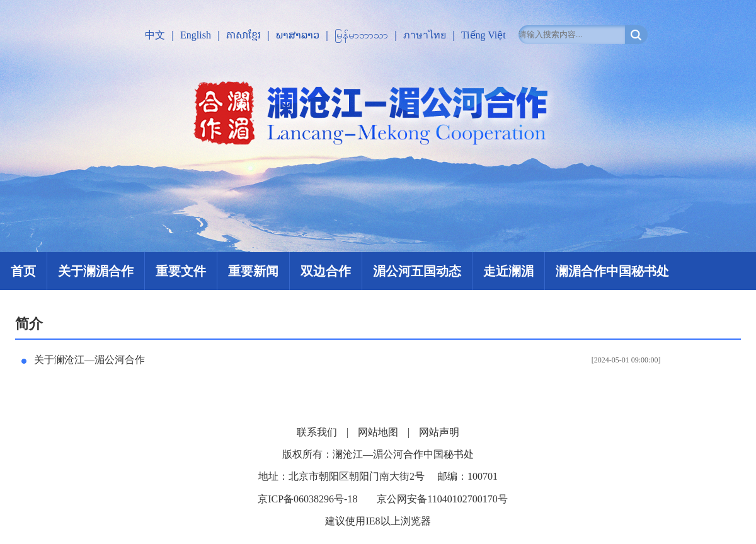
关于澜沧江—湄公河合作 (89, 360)
